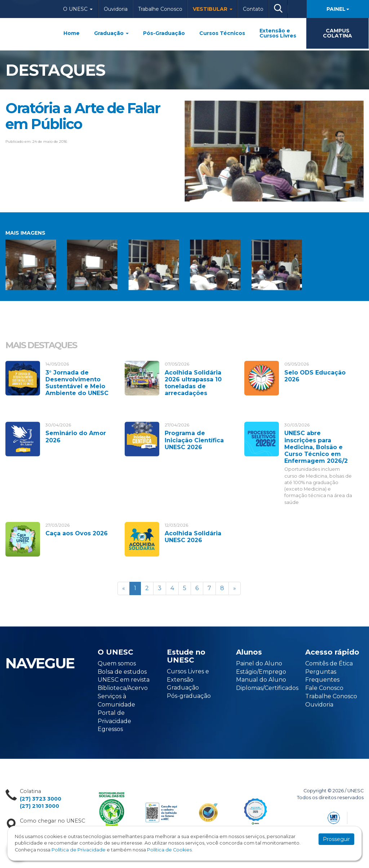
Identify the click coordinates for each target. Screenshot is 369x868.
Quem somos (117, 663)
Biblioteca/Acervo (123, 688)
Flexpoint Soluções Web (359, 817)
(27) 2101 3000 (39, 806)
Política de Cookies (169, 850)
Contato (253, 9)
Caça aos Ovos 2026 (77, 533)
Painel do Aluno (259, 663)
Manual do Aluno (261, 680)
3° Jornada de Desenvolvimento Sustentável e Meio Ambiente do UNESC (77, 383)
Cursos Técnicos (222, 33)
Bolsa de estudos (122, 672)
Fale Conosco (324, 688)
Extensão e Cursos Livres (278, 33)
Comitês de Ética (329, 663)
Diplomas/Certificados (267, 688)
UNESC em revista (124, 680)
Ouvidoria (116, 9)
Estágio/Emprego (261, 672)
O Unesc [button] (78, 9)
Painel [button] (338, 9)
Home (72, 33)
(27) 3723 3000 (41, 799)
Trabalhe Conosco (160, 9)
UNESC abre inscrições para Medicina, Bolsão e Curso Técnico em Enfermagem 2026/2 (316, 447)
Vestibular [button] (213, 9)
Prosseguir (336, 839)
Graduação (111, 33)
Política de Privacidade (79, 850)
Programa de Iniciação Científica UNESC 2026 (194, 440)
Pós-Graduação (164, 33)
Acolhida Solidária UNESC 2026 (193, 537)
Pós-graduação (189, 696)
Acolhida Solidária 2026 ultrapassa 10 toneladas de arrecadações (193, 383)
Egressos (110, 729)
